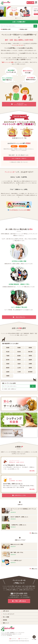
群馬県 (30, 348)
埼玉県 (8, 352)
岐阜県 (8, 360)
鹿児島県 (30, 372)
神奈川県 (30, 352)
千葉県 (8, 356)
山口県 (19, 368)
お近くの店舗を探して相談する (19, 158)
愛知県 (19, 360)
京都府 (8, 364)
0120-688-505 (19, 593)
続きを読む (32, 471)
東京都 (19, 352)
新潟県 (19, 356)
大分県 (19, 372)
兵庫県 (30, 364)
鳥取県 (8, 368)
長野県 (30, 356)
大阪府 (19, 364)
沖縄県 (8, 376)
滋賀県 (30, 360)
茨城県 (19, 348)
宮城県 (8, 348)
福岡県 (30, 368)
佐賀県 (8, 372)
